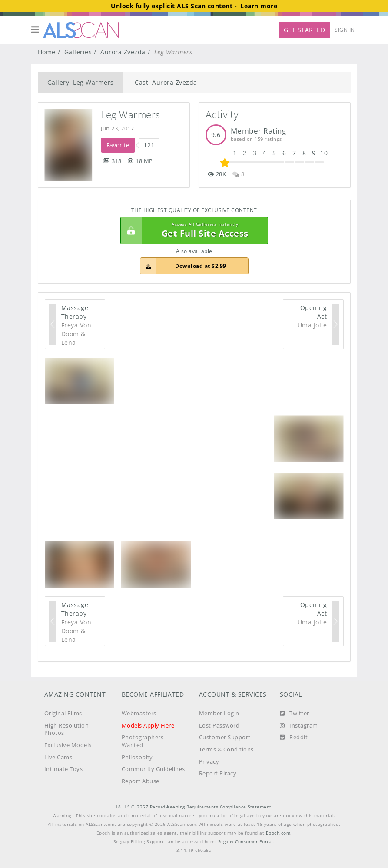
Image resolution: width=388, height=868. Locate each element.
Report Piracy (218, 773)
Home (47, 52)
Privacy (209, 762)
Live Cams (58, 757)
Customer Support (225, 737)
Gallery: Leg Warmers (81, 82)
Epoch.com (278, 833)
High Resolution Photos (67, 729)
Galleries (78, 52)
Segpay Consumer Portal (246, 842)
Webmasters (139, 713)
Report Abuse (141, 781)
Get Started (305, 30)
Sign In (345, 30)
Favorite (118, 145)
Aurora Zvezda (123, 52)
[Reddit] (294, 738)
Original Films (63, 713)
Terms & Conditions (226, 749)
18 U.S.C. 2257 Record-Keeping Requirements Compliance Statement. (194, 807)
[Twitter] (295, 714)
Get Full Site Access (192, 230)
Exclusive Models (68, 745)
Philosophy (137, 757)
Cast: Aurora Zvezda (166, 82)
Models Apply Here (148, 726)
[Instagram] (299, 726)
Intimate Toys (64, 769)
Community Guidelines (153, 769)
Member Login (219, 713)
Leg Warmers (131, 115)
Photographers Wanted (143, 741)
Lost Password (219, 726)
